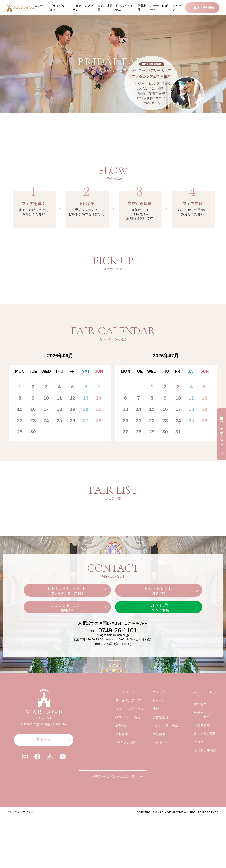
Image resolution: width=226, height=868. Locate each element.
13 (86, 449)
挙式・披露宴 (105, 8)
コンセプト (41, 8)
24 (46, 472)
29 (20, 483)
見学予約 (122, 787)
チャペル (159, 761)
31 (178, 483)
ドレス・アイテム (124, 8)
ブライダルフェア (59, 8)
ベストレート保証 (128, 778)
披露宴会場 (161, 778)
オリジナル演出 (205, 811)
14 (99, 449)
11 (59, 449)
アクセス (177, 8)
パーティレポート (159, 8)
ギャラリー (161, 803)
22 (20, 472)
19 (72, 461)
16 (33, 461)
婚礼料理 (142, 8)
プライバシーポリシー (20, 863)
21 (99, 461)
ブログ (199, 803)
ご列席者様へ (204, 786)
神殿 (156, 770)
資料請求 (122, 795)
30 (33, 483)
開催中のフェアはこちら (222, 429)
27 (86, 472)
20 (86, 461)
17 (46, 461)
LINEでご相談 (126, 803)
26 (72, 472)
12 (72, 449)
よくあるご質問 (205, 795)
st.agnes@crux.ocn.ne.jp (113, 696)
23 (33, 472)
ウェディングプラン (83, 8)
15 (20, 461)
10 (46, 449)
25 (59, 472)
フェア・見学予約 (202, 8)
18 (59, 461)
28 (99, 472)
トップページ (125, 753)
